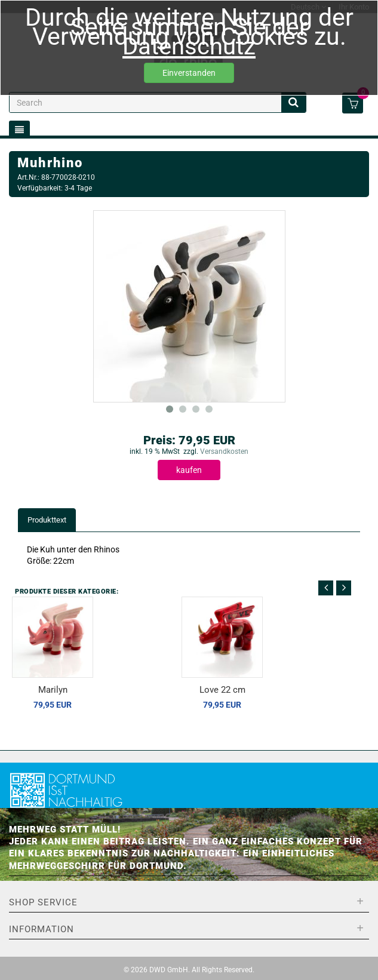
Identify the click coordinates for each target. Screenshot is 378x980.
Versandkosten (223, 451)
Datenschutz (189, 47)
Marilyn (53, 690)
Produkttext (47, 520)
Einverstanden (189, 73)
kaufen (189, 470)
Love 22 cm (222, 690)
